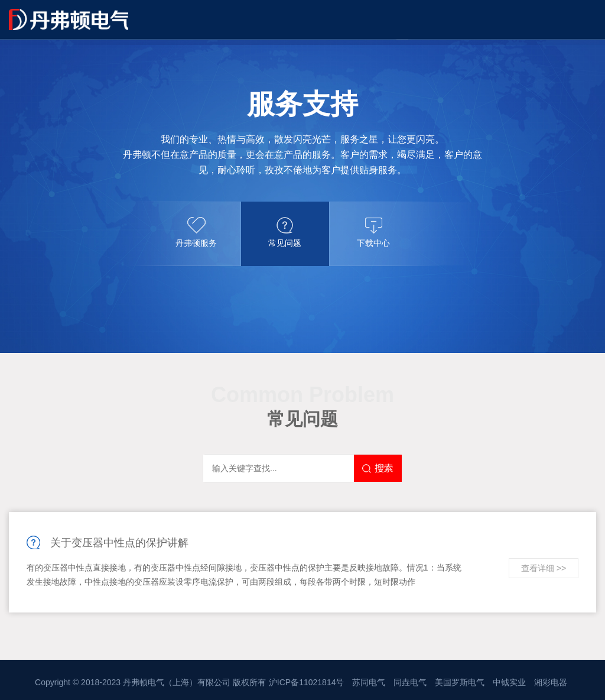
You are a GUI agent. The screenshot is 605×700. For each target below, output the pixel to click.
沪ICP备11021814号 (307, 682)
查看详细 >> (544, 568)
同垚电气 (410, 682)
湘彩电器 (551, 682)
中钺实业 (509, 682)
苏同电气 (369, 682)
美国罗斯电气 (460, 682)
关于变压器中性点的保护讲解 (119, 543)
